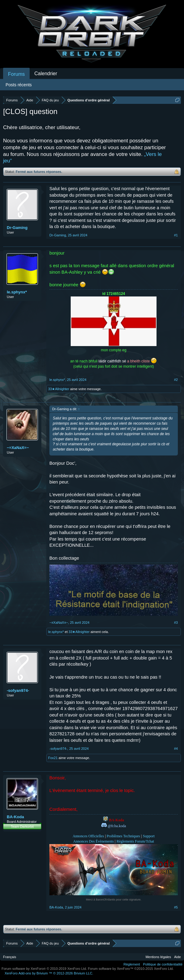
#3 (176, 623)
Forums (16, 74)
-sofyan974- (18, 690)
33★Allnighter (59, 389)
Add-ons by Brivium (49, 973)
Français (10, 957)
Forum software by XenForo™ (131, 969)
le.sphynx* (17, 292)
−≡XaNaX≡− (18, 448)
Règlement (132, 964)
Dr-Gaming (17, 228)
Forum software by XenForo (44, 969)
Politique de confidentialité (163, 964)
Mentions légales (158, 957)
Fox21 (53, 758)
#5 (176, 907)
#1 (176, 235)
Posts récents (19, 85)
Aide (178, 957)
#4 (176, 749)
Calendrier (46, 73)
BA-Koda (15, 817)
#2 (176, 380)
